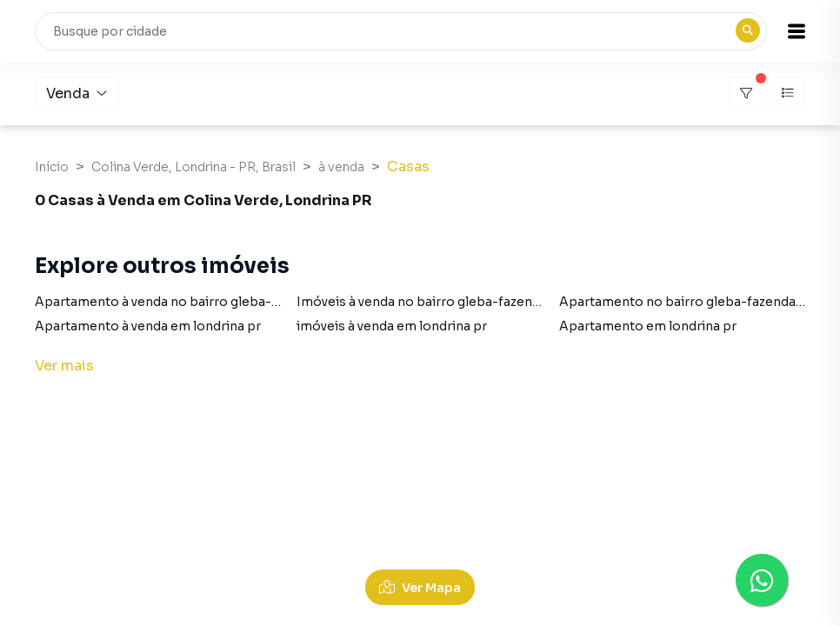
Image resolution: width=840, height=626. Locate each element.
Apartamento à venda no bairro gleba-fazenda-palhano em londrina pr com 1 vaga (287, 302)
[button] (797, 31)
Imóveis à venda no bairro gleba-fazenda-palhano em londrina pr (497, 302)
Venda (77, 93)
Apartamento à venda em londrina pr (148, 326)
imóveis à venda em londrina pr (392, 326)
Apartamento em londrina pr (648, 326)
